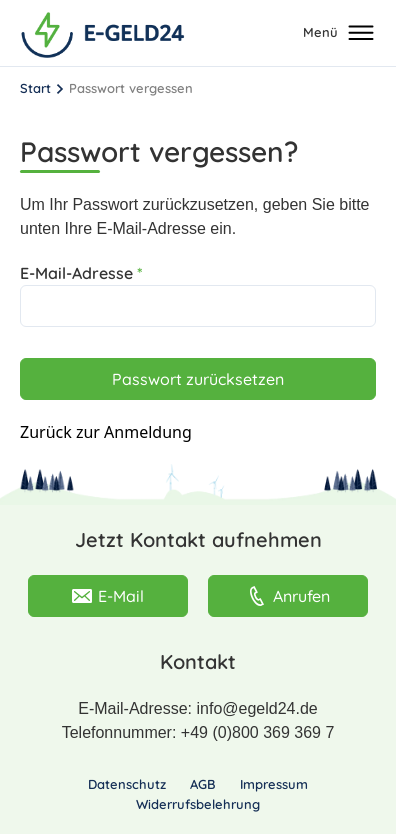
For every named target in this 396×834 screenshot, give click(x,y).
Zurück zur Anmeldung (106, 432)
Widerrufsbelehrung (198, 804)
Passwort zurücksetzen (198, 379)
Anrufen (288, 596)
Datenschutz (127, 784)
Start (35, 88)
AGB (203, 784)
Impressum (274, 784)
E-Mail (108, 596)
